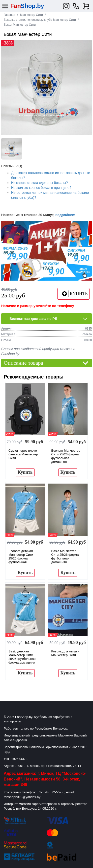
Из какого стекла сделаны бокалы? (39, 183)
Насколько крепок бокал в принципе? (41, 188)
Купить (25, 472)
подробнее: (65, 215)
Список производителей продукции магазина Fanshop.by (38, 351)
